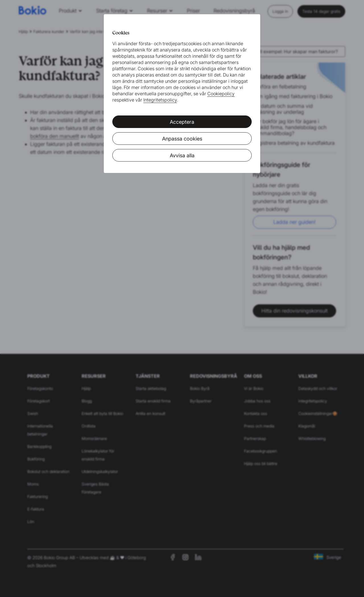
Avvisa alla (182, 155)
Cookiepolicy (221, 94)
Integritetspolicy (160, 100)
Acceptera (182, 122)
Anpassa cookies (182, 139)
